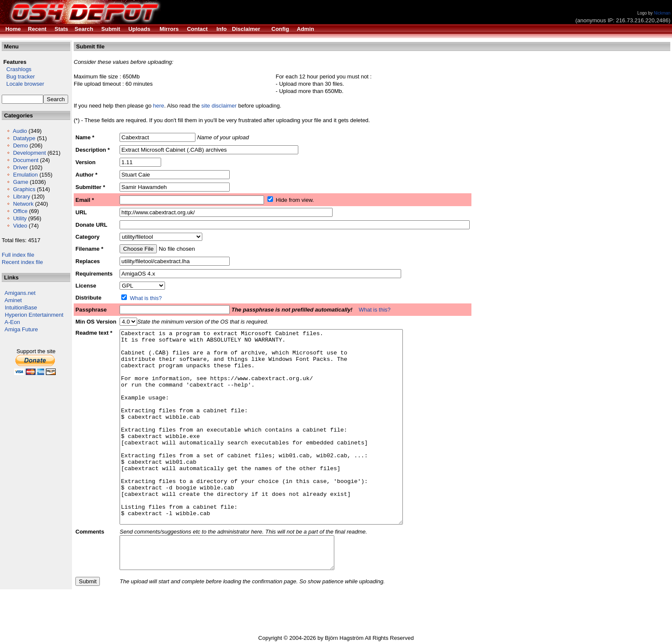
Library (21, 196)
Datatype (24, 138)
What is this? (146, 298)
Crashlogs (16, 69)
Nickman (662, 13)
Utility (20, 218)
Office (20, 211)
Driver (20, 167)
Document (25, 160)
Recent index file (22, 262)
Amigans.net (20, 293)
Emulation (25, 175)
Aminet (13, 300)
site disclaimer (219, 106)
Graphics (24, 189)
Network (23, 204)
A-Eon (12, 322)
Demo (20, 145)
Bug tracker (18, 76)
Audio (20, 131)
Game (20, 182)
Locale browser (23, 84)
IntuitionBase (21, 307)
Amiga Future (21, 329)
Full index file (18, 255)
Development (29, 153)
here (159, 106)
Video (20, 226)
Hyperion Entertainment (34, 315)
